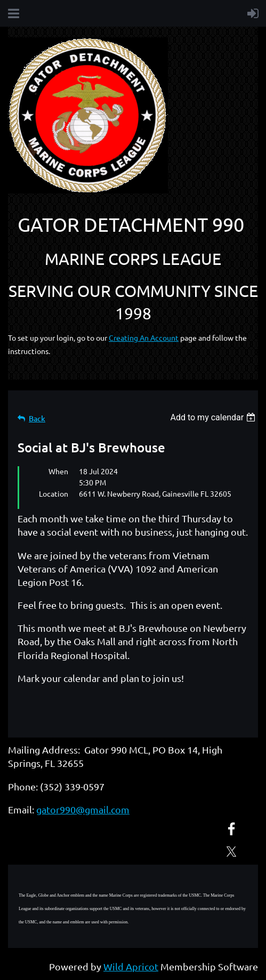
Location (54, 493)
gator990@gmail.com (83, 809)
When (58, 471)
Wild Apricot (131, 966)
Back (37, 418)
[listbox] (214, 417)
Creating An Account (144, 338)
